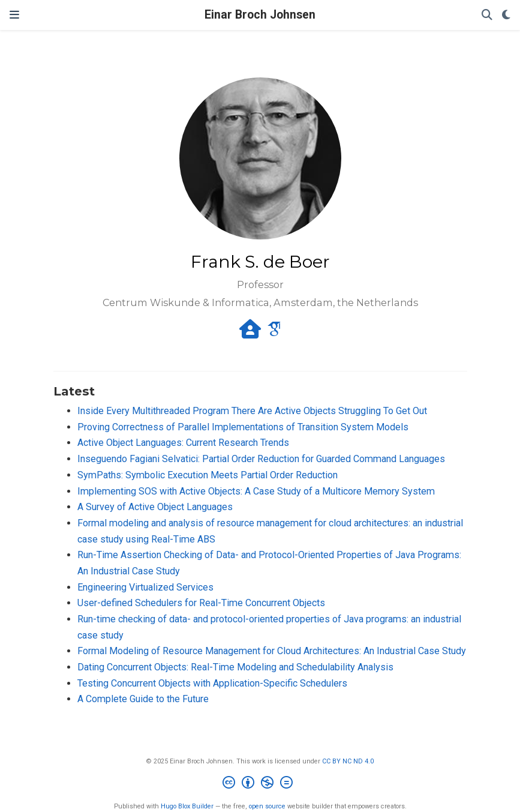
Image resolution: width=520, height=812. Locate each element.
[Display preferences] (506, 15)
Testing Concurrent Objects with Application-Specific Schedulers (212, 683)
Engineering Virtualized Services (145, 587)
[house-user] (250, 333)
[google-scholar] (274, 333)
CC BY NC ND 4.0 (348, 761)
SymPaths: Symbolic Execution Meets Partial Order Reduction (208, 475)
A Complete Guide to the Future (143, 699)
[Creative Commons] (260, 784)
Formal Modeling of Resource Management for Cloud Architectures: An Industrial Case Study (272, 651)
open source (267, 806)
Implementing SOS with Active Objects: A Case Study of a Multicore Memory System (256, 491)
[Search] (487, 15)
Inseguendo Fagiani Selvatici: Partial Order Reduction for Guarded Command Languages (261, 459)
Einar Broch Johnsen (260, 15)
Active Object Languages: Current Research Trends (183, 443)
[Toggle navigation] (14, 15)
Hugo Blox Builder (187, 806)
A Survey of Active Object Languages (155, 507)
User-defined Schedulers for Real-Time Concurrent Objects (201, 603)
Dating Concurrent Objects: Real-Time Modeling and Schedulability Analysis (235, 667)
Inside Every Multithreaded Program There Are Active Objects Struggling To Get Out (252, 411)
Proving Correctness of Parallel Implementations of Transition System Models (243, 427)
